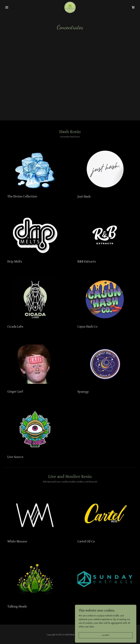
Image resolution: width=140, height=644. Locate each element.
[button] (14, 7)
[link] (70, 7)
